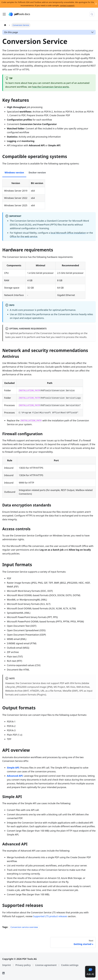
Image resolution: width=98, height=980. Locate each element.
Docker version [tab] (37, 172)
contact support (67, 5)
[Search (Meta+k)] (92, 14)
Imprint (7, 965)
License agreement (46, 965)
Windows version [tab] (14, 172)
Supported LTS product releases (50, 916)
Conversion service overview (24, 927)
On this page (11, 32)
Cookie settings (70, 965)
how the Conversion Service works (51, 87)
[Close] (96, 4)
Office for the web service (24, 236)
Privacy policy (23, 965)
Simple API (13, 768)
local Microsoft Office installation (68, 233)
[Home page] (5, 25)
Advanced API (15, 776)
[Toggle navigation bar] (4, 14)
